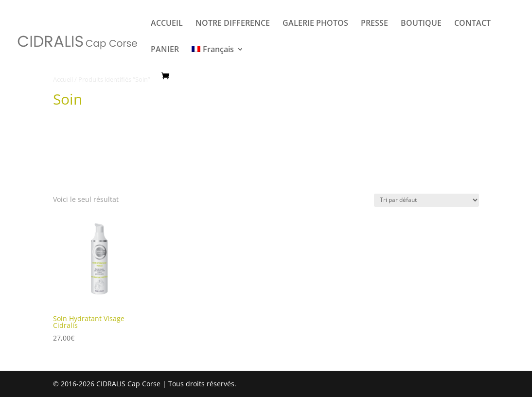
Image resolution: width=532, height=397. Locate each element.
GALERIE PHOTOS (315, 24)
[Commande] (426, 200)
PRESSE (374, 24)
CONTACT (472, 24)
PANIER (165, 50)
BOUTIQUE (421, 24)
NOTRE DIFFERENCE (233, 24)
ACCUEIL (167, 24)
